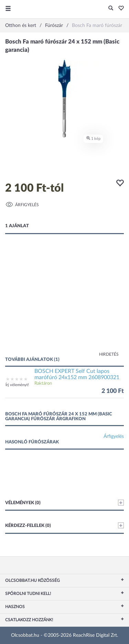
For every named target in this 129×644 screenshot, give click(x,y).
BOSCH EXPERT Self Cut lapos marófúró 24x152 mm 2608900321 (77, 374)
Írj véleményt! (17, 385)
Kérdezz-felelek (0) (64, 525)
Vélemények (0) (64, 503)
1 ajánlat (17, 226)
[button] (119, 9)
